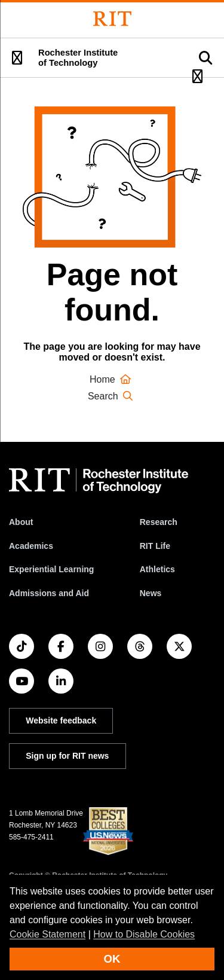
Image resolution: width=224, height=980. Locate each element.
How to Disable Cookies (144, 934)
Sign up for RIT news (67, 756)
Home (112, 379)
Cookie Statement (47, 934)
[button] (17, 58)
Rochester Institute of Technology (78, 58)
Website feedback (61, 721)
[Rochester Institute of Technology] (112, 19)
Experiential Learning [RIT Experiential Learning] (51, 569)
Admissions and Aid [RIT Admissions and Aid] (49, 593)
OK (112, 959)
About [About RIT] (21, 522)
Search (112, 396)
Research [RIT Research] (159, 522)
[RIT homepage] (99, 481)
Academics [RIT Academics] (31, 546)
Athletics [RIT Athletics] (157, 569)
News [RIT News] (151, 593)
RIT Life (155, 546)
